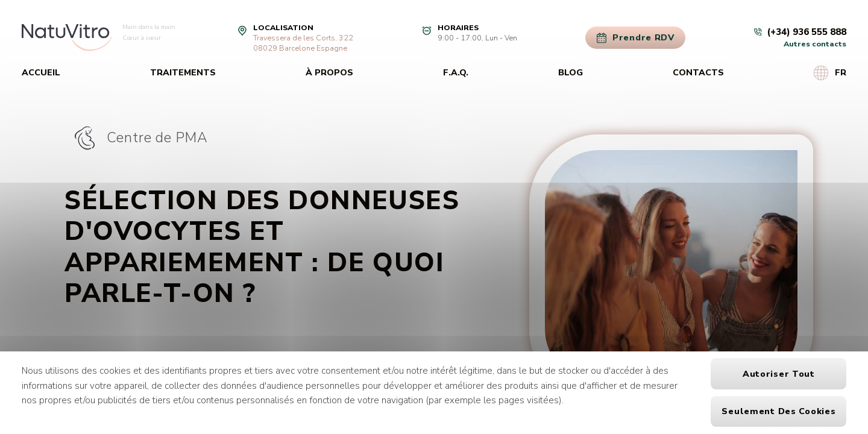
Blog (571, 73)
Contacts (698, 73)
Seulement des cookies (778, 411)
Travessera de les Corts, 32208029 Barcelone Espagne (303, 43)
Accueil (41, 73)
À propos (329, 73)
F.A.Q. (456, 73)
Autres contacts (815, 44)
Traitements (183, 73)
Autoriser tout (779, 374)
